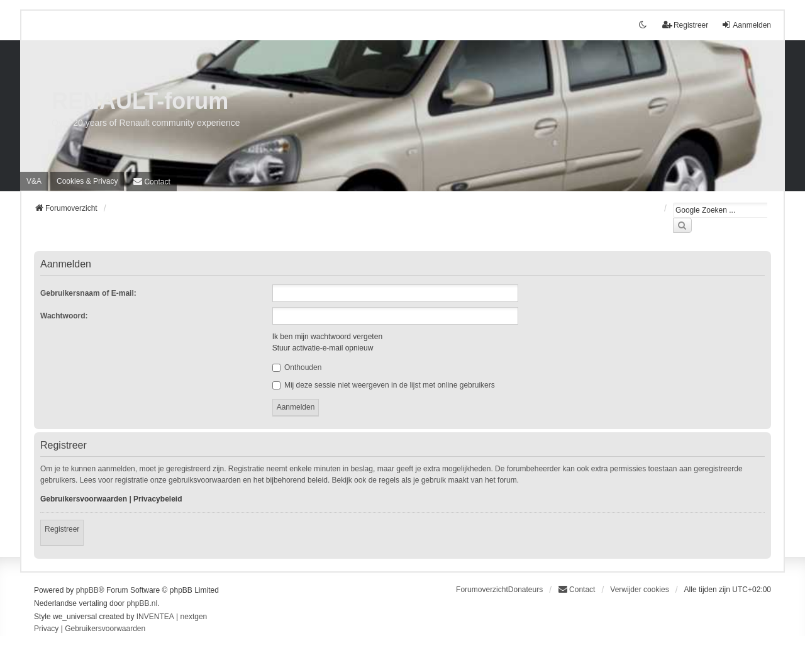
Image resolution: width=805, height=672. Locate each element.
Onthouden (297, 367)
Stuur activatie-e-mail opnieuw (323, 348)
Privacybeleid (158, 499)
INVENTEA (155, 617)
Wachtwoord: (64, 316)
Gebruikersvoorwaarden (84, 499)
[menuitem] (87, 181)
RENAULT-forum (140, 101)
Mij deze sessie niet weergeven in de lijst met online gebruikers (384, 385)
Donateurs (525, 590)
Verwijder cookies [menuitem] (639, 590)
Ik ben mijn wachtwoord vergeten (327, 337)
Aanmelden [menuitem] (746, 25)
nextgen (194, 617)
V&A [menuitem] (34, 181)
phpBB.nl (142, 603)
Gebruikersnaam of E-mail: (88, 293)
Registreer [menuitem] (685, 25)
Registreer (62, 529)
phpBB (87, 590)
